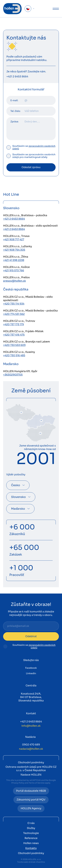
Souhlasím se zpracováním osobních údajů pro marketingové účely (34, 156)
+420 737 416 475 (14, 335)
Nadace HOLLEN (31, 775)
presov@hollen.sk (15, 281)
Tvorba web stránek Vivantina (31, 862)
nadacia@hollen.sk (31, 749)
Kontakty (31, 848)
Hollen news (31, 843)
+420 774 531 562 (14, 314)
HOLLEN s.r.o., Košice (16, 267)
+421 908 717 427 (14, 239)
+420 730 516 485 (14, 355)
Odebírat (31, 636)
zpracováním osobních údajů (34, 147)
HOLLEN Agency (31, 808)
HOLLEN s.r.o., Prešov (16, 277)
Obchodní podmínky (31, 762)
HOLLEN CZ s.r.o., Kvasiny (19, 352)
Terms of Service (37, 783)
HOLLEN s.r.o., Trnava (16, 236)
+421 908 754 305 (14, 250)
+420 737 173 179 (14, 324)
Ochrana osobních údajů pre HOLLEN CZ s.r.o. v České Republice (31, 769)
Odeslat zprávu (31, 167)
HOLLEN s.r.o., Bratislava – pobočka (25, 215)
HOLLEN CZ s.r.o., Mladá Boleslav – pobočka (30, 311)
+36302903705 (13, 375)
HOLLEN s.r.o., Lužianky (17, 246)
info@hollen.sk (31, 726)
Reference (31, 838)
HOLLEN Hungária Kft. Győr (20, 371)
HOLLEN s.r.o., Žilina (16, 257)
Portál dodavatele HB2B (31, 791)
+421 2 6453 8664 (17, 77)
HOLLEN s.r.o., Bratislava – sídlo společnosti (30, 226)
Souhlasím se (34, 147)
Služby (31, 828)
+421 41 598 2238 (14, 260)
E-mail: (14, 100)
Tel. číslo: (15, 111)
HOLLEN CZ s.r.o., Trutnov (19, 321)
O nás (31, 823)
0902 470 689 (31, 745)
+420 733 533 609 (14, 345)
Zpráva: (15, 122)
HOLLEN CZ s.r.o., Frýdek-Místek (23, 331)
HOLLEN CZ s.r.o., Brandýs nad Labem (27, 342)
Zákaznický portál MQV (31, 800)
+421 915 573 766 (14, 271)
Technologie (31, 833)
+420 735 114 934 (14, 304)
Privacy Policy (18, 783)
